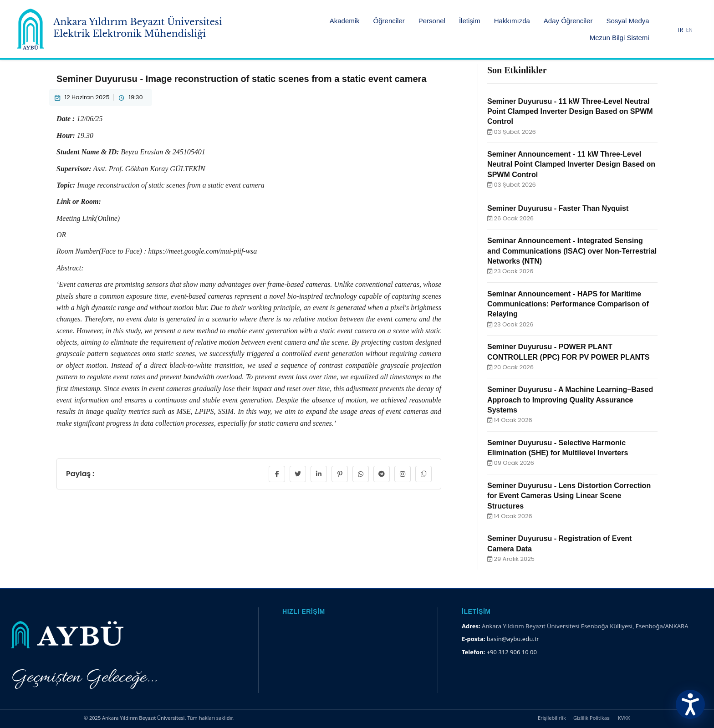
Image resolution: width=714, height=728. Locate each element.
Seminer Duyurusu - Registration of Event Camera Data (559, 543)
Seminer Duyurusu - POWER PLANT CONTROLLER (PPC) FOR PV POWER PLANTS (568, 352)
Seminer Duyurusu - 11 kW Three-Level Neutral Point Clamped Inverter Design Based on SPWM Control (570, 112)
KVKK (624, 718)
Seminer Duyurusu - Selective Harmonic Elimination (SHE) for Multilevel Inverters (558, 448)
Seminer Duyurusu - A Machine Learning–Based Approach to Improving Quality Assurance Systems (570, 400)
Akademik (345, 21)
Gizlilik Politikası (592, 718)
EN (689, 30)
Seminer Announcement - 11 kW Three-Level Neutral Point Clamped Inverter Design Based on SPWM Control (571, 164)
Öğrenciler (389, 21)
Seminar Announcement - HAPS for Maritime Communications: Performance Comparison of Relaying (568, 304)
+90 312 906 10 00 (512, 652)
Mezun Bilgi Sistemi (620, 38)
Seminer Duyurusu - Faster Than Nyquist (558, 208)
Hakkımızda (512, 21)
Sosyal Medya (627, 21)
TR (680, 30)
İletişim (470, 21)
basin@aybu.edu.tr (513, 639)
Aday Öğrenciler (568, 21)
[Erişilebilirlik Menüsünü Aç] (690, 704)
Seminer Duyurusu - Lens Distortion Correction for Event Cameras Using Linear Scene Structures (569, 496)
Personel (432, 21)
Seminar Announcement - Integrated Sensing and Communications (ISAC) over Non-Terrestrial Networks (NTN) (572, 251)
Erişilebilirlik (552, 718)
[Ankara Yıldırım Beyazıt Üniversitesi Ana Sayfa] (120, 29)
